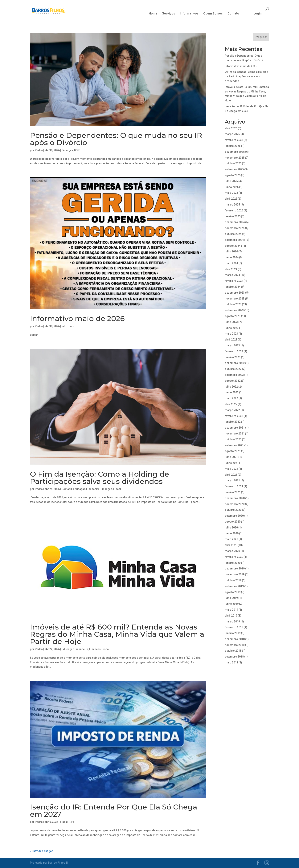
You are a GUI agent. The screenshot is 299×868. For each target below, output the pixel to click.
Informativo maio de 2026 (77, 318)
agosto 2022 (233, 381)
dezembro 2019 (235, 568)
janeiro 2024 (233, 287)
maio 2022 (231, 398)
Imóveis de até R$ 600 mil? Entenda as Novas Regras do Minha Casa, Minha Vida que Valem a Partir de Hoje (117, 634)
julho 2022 (231, 387)
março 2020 (232, 551)
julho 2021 (231, 457)
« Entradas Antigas (42, 851)
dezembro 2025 (235, 152)
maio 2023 (231, 334)
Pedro (39, 150)
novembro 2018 (235, 645)
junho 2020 (232, 533)
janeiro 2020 (233, 563)
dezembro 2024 (235, 222)
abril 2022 (231, 404)
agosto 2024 (233, 246)
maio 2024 (231, 263)
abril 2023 (231, 340)
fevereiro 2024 (234, 281)
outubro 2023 (233, 304)
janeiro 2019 (233, 633)
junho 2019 (232, 604)
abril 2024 (231, 269)
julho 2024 (231, 251)
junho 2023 (232, 328)
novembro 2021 (235, 434)
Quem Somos (213, 14)
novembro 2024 (235, 228)
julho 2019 (231, 598)
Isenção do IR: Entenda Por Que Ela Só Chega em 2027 (114, 811)
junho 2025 (232, 187)
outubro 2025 (233, 163)
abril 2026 (231, 128)
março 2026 (232, 134)
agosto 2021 (233, 451)
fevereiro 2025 (234, 210)
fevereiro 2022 (234, 416)
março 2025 (232, 205)
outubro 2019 (233, 580)
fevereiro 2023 (234, 351)
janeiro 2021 (233, 492)
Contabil (67, 489)
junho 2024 (232, 257)
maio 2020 (231, 539)
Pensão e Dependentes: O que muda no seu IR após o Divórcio (116, 139)
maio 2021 (231, 469)
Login (257, 14)
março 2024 (232, 275)
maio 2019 (231, 610)
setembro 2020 (234, 516)
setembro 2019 (234, 586)
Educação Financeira (86, 489)
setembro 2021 (234, 445)
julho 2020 (231, 528)
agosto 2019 (233, 592)
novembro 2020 (235, 504)
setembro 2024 (234, 240)
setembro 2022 (234, 375)
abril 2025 (231, 199)
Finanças (67, 150)
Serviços (169, 14)
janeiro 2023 (233, 357)
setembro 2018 (234, 657)
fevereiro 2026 (234, 140)
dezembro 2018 (235, 639)
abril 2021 (231, 475)
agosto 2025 (233, 175)
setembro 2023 (234, 310)
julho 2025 (231, 181)
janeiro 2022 (233, 422)
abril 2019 (231, 616)
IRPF (77, 150)
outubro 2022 (233, 369)
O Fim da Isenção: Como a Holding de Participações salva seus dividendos (100, 478)
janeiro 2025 (233, 216)
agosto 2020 (233, 522)
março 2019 (232, 621)
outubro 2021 (233, 439)
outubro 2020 (233, 510)
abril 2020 (231, 545)
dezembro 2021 (235, 428)
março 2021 (232, 480)
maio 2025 (231, 193)
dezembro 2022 (235, 363)
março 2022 (232, 410)
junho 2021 (232, 463)
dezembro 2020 (235, 498)
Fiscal (117, 489)
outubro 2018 (233, 651)
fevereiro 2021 (234, 486)
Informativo (69, 326)
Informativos (189, 14)
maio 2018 (231, 662)
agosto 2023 (233, 316)
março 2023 (232, 345)
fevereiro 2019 (234, 627)
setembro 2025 (234, 169)
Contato (233, 14)
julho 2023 (231, 322)
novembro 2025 (235, 158)
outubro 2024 (233, 234)
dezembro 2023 (235, 293)
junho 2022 (232, 392)
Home (153, 14)
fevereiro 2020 (234, 557)
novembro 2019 (235, 574)
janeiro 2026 (233, 146)
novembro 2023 (235, 299)
